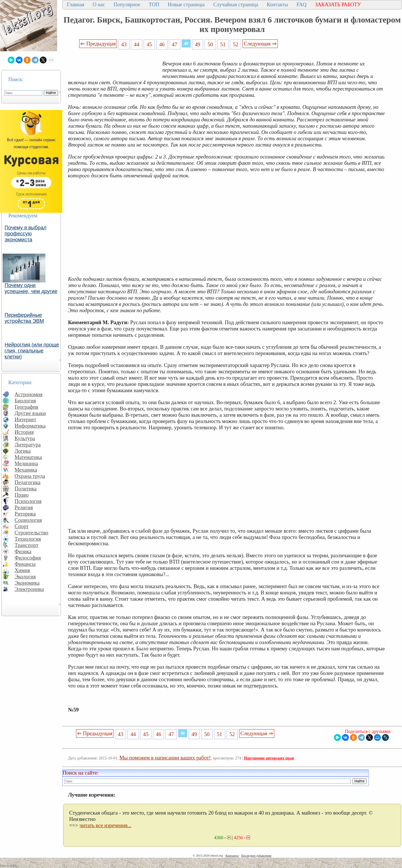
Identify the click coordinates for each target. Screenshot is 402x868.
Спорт (22, 526)
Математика (28, 457)
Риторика (25, 514)
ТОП (154, 5)
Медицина (26, 463)
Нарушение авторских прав (269, 758)
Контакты (277, 5)
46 (162, 44)
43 (124, 44)
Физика (23, 551)
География (26, 407)
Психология (28, 501)
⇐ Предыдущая (98, 44)
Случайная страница (236, 5)
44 (137, 44)
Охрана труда (30, 476)
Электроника (29, 589)
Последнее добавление (256, 855)
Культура (25, 438)
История (24, 432)
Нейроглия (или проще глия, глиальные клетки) (32, 351)
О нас (99, 5)
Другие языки (30, 413)
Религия (24, 507)
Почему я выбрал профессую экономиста (26, 234)
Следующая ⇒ (260, 44)
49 (198, 44)
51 (223, 44)
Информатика (30, 426)
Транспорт (26, 545)
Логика (23, 451)
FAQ (302, 5)
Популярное (127, 5)
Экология (25, 577)
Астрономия (29, 394)
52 (236, 44)
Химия (22, 570)
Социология (28, 520)
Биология (25, 401)
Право (22, 495)
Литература (28, 445)
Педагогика (28, 482)
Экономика (27, 583)
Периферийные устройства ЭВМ (24, 318)
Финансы (25, 564)
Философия (28, 558)
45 (149, 44)
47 (175, 44)
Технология (28, 539)
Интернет (25, 419)
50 (210, 44)
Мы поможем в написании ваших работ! (165, 758)
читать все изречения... (105, 825)
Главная (75, 5)
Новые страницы (186, 5)
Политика (26, 489)
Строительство (31, 533)
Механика (26, 470)
